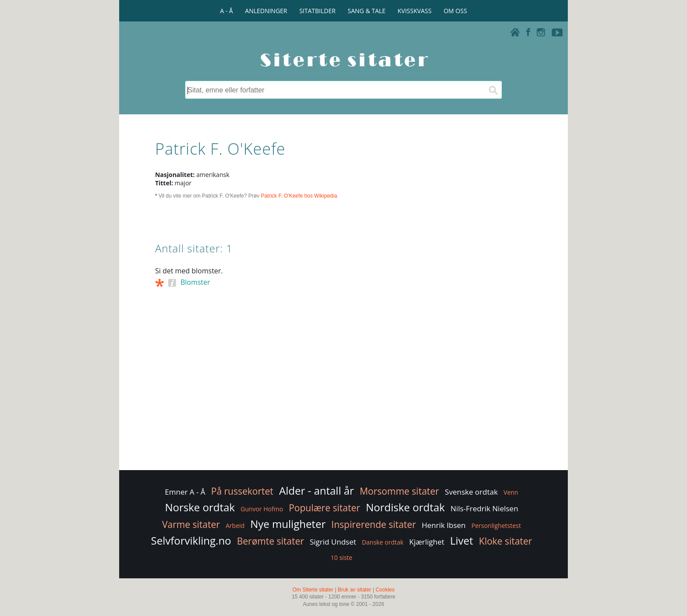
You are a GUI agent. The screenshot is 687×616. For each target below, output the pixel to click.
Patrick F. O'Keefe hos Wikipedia (299, 196)
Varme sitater (191, 524)
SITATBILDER (317, 11)
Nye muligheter (288, 524)
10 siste (342, 558)
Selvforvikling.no (191, 540)
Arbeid (235, 526)
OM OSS (455, 11)
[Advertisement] (343, 398)
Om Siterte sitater (313, 590)
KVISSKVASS (415, 11)
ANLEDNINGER (266, 11)
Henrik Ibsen (443, 525)
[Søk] (493, 90)
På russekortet (242, 491)
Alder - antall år (317, 490)
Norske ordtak (200, 507)
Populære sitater (324, 508)
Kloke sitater (505, 541)
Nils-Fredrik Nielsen (484, 508)
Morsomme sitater (399, 491)
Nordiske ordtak (405, 507)
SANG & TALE (367, 11)
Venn (511, 492)
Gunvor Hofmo (262, 509)
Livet (462, 540)
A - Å (226, 11)
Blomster (195, 282)
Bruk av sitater (355, 590)
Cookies (385, 590)
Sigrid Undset (333, 542)
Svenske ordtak (471, 492)
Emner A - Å (185, 492)
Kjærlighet (427, 542)
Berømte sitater (271, 541)
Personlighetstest (496, 526)
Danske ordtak (383, 542)
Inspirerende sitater (374, 524)
